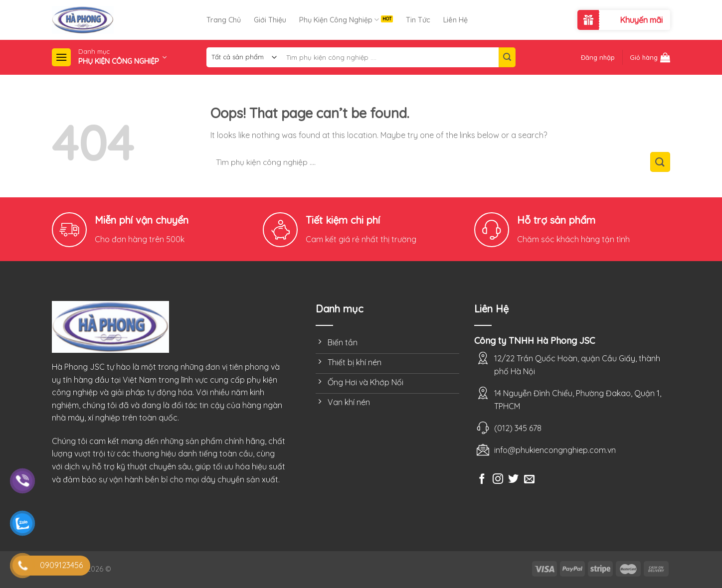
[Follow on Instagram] (498, 480)
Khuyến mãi (641, 20)
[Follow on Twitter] (513, 480)
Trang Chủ (224, 20)
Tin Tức (418, 20)
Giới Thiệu (270, 20)
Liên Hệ (455, 20)
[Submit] (507, 57)
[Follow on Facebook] (482, 480)
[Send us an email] (529, 480)
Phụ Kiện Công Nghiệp (339, 20)
